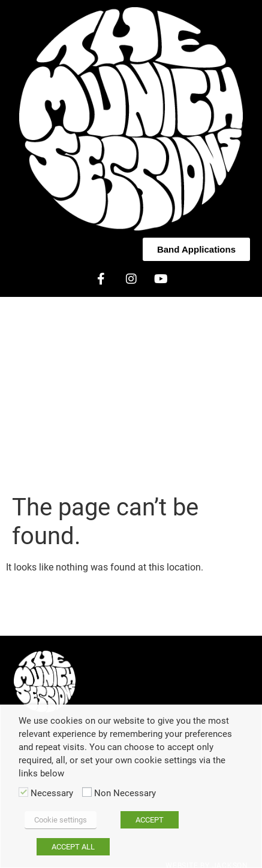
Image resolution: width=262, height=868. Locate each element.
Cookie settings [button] (61, 820)
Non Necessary (125, 793)
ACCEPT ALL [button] (73, 847)
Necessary (52, 793)
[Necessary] (23, 792)
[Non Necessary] (87, 792)
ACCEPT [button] (150, 820)
